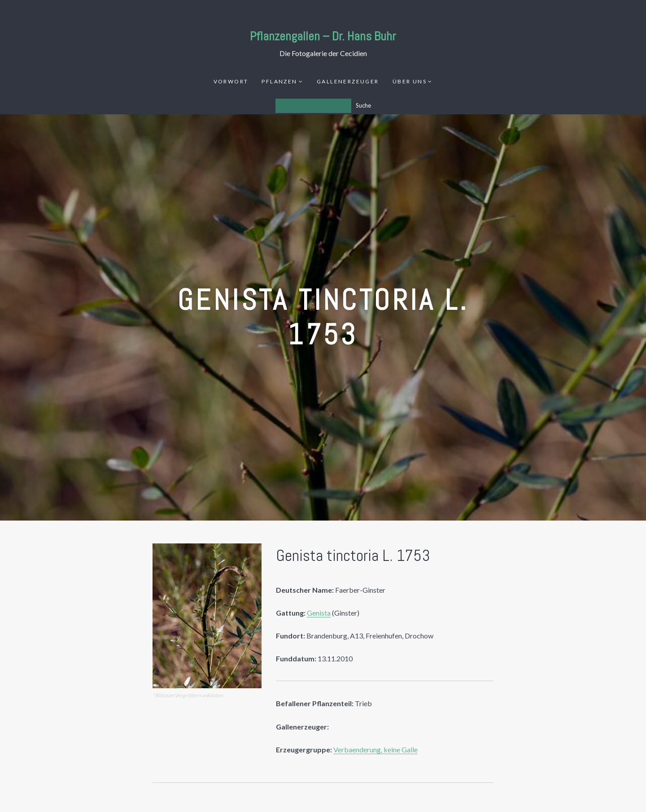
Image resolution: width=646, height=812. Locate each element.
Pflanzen (279, 81)
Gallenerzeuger (348, 81)
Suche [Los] (363, 105)
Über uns (410, 81)
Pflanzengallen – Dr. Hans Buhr (323, 36)
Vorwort (231, 81)
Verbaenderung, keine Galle (375, 749)
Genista (319, 613)
